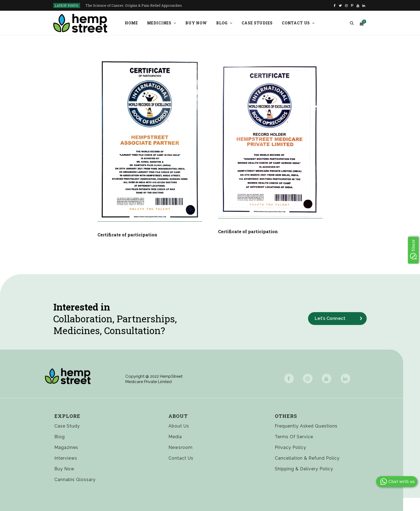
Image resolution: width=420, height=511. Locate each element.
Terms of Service (294, 436)
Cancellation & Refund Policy (307, 458)
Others (285, 416)
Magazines (66, 447)
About (178, 416)
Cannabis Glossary (75, 480)
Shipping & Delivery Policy (304, 469)
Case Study (67, 426)
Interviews (66, 458)
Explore (67, 416)
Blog (222, 23)
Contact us (296, 23)
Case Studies (257, 23)
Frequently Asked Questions (306, 426)
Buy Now (196, 23)
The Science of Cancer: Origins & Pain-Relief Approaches (134, 5)
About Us (179, 426)
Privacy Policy (290, 447)
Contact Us (181, 458)
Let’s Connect (330, 318)
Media (175, 436)
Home (131, 23)
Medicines (159, 23)
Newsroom (180, 447)
